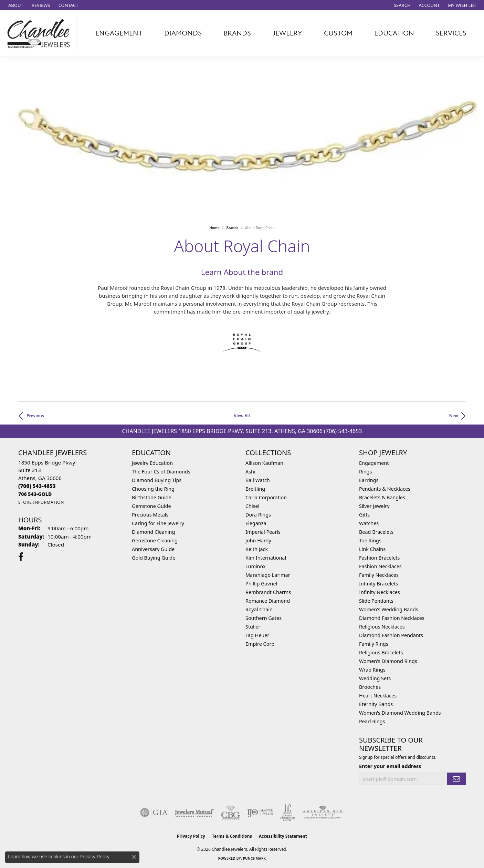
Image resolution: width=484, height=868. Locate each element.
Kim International (266, 558)
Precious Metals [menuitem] (150, 515)
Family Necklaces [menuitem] (379, 575)
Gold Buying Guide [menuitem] (154, 558)
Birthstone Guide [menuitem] (152, 497)
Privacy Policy (191, 836)
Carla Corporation (266, 497)
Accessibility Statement (283, 836)
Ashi (250, 472)
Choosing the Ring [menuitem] (153, 489)
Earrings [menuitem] (369, 480)
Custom (338, 33)
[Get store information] (41, 502)
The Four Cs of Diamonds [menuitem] (161, 472)
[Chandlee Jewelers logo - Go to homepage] (40, 33)
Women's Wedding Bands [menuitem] (389, 609)
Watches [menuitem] (369, 523)
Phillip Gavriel (261, 584)
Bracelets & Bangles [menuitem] (382, 497)
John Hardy (258, 540)
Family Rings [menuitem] (374, 644)
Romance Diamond (268, 601)
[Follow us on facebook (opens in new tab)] (21, 557)
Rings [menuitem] (365, 472)
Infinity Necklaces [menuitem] (380, 592)
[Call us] (35, 494)
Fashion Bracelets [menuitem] (379, 558)
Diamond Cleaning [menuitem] (153, 532)
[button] (402, 5)
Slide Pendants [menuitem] (376, 601)
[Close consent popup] (134, 857)
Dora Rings (258, 515)
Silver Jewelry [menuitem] (374, 506)
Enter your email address (390, 766)
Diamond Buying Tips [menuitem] (157, 480)
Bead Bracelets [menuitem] (376, 532)
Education (394, 33)
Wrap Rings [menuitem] (372, 670)
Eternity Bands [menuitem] (376, 704)
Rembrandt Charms (268, 592)
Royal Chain (259, 609)
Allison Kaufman (264, 463)
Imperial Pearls (263, 532)
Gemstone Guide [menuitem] (151, 506)
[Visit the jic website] (287, 813)
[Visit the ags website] (323, 813)
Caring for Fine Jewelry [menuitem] (158, 523)
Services (451, 33)
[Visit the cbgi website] (231, 813)
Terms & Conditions (232, 836)
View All (242, 416)
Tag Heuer (257, 635)
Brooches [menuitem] (370, 687)
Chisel (252, 506)
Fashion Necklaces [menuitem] (380, 566)
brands (233, 228)
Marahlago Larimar (268, 575)
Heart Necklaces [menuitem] (378, 696)
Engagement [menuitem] (374, 463)
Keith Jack (257, 549)
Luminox (256, 566)
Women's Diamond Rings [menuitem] (388, 661)
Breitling (255, 489)
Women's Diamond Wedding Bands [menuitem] (400, 713)
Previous (35, 416)
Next (454, 416)
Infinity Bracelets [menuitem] (378, 584)
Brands (237, 33)
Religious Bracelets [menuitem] (381, 652)
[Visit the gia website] (154, 813)
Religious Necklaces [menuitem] (382, 627)
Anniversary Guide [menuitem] (153, 549)
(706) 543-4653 (343, 431)
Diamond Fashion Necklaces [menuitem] (392, 618)
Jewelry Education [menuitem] (152, 463)
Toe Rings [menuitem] (370, 540)
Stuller (253, 627)
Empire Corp (260, 644)
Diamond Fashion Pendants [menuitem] (391, 635)
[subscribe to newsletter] (456, 779)
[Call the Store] (37, 486)
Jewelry (287, 33)
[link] (15, 5)
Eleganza (256, 523)
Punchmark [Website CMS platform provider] (255, 858)
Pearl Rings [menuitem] (372, 721)
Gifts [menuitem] (364, 515)
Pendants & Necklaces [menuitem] (385, 489)
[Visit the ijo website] (260, 813)
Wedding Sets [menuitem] (375, 678)
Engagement (119, 33)
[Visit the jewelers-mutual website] (194, 813)
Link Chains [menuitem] (372, 549)
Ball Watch (258, 480)
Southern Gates (264, 618)
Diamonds (183, 33)
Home (214, 228)
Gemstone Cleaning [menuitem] (155, 540)
